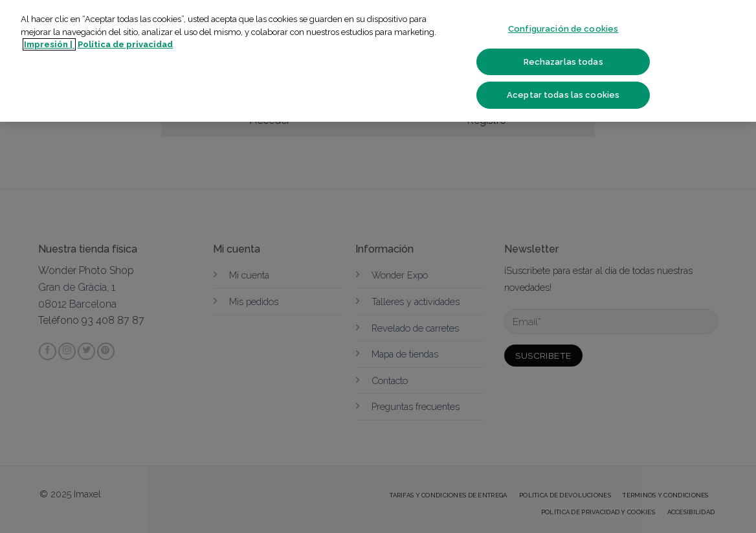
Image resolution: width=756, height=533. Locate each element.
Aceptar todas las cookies (563, 95)
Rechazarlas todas (563, 62)
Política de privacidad (125, 44)
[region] (378, 61)
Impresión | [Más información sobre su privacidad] (49, 44)
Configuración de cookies (563, 29)
